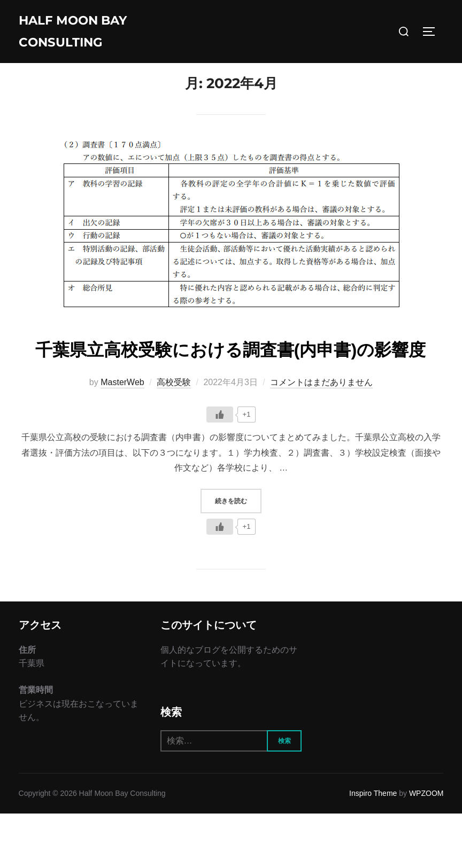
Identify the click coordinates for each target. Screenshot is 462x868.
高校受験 (174, 437)
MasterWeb (122, 437)
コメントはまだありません (321, 437)
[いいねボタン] (220, 469)
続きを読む (238, 555)
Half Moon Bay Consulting (82, 34)
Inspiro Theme (373, 848)
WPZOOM (426, 848)
